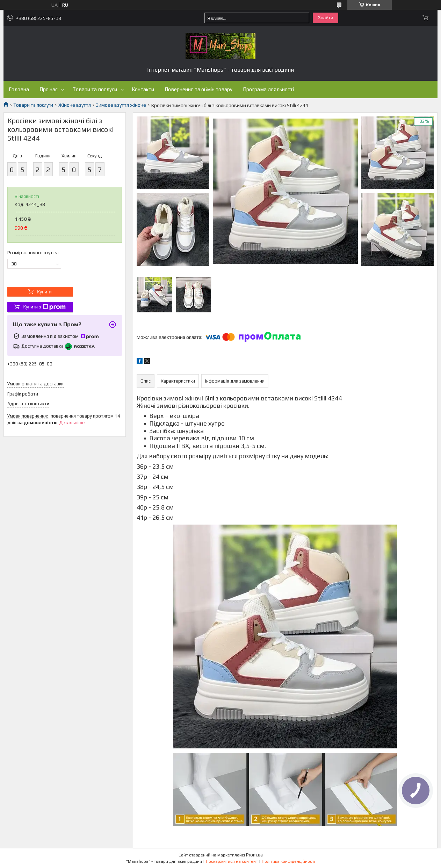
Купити (44, 292)
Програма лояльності (268, 89)
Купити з (44, 307)
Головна (19, 89)
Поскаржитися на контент (232, 861)
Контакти (143, 89)
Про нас (49, 89)
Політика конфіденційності (288, 861)
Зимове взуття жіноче (121, 105)
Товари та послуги (95, 89)
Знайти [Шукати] (326, 18)
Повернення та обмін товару (198, 89)
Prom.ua (254, 855)
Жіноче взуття (75, 105)
